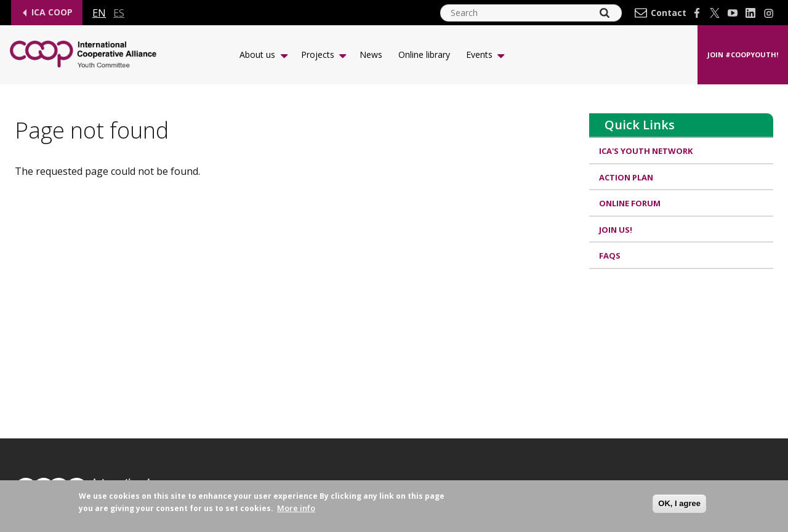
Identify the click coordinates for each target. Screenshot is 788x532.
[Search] (605, 13)
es (119, 13)
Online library (424, 54)
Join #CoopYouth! (743, 54)
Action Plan (626, 177)
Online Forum (630, 203)
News (371, 54)
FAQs (610, 256)
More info (296, 512)
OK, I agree (679, 506)
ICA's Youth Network (646, 151)
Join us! (616, 230)
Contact (669, 13)
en (99, 13)
